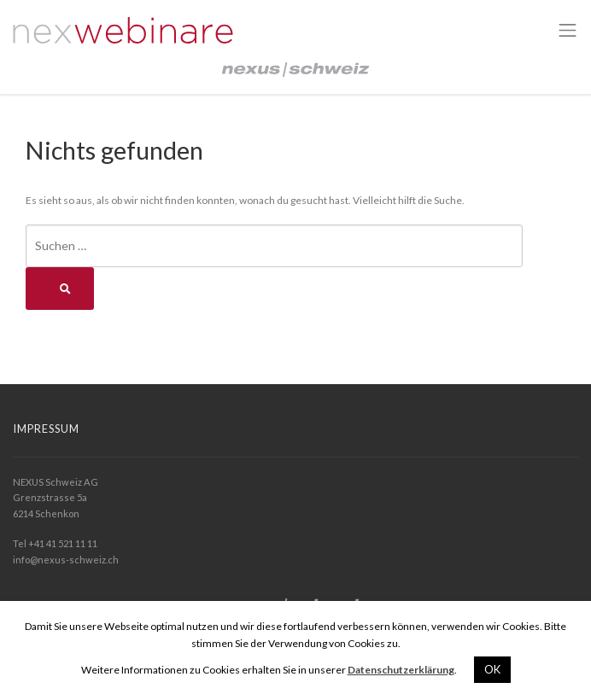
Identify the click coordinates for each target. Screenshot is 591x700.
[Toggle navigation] (568, 30)
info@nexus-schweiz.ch (66, 560)
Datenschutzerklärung (401, 670)
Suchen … (61, 246)
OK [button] (492, 669)
